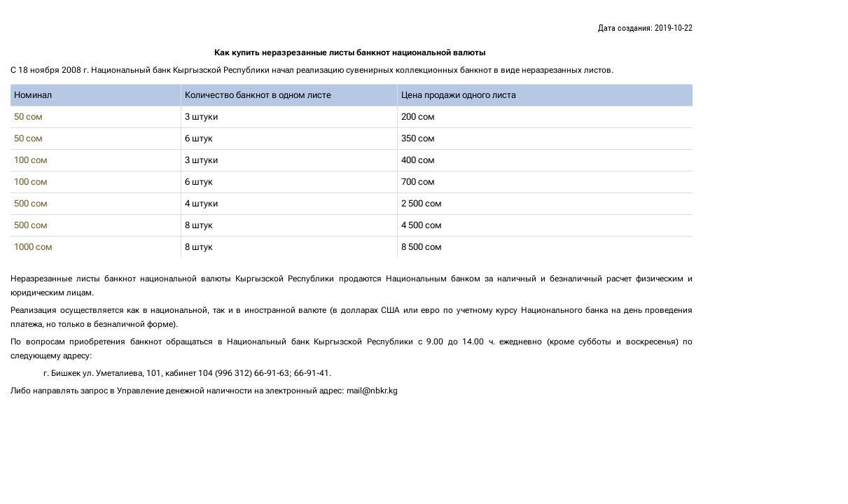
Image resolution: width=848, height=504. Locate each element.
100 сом (33, 160)
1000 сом (35, 247)
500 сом (33, 203)
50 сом (30, 117)
